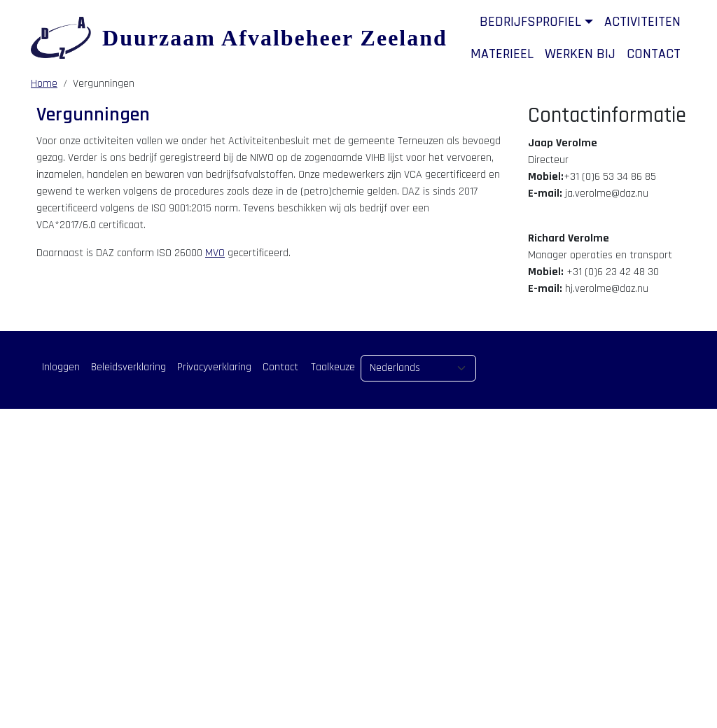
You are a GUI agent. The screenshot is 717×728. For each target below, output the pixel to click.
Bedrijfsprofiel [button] (530, 22)
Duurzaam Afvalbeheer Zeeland (275, 38)
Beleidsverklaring (128, 367)
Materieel (502, 54)
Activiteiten (642, 22)
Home (44, 84)
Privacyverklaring (214, 367)
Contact (654, 54)
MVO (215, 253)
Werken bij (580, 54)
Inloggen (61, 367)
